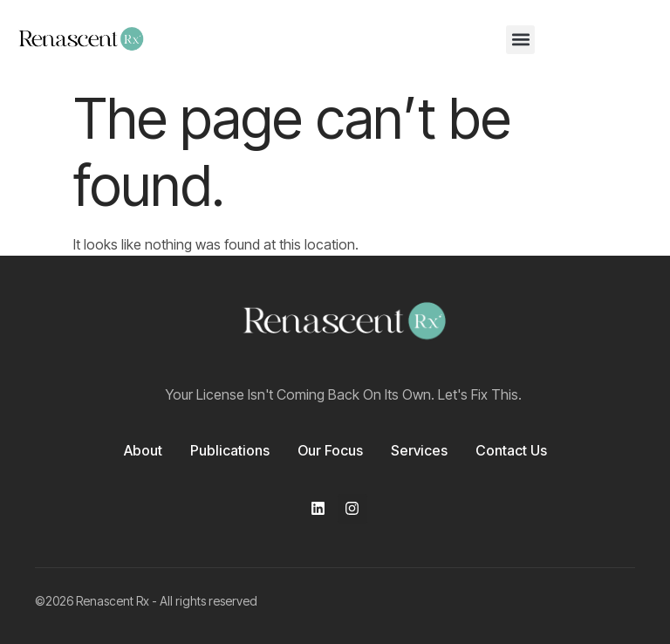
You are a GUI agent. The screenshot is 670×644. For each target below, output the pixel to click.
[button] (520, 40)
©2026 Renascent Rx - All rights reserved (146, 601)
